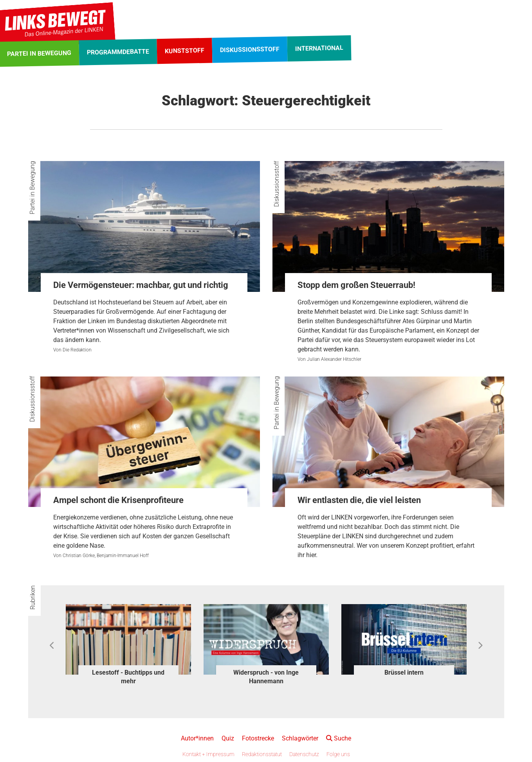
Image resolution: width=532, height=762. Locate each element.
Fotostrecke (258, 738)
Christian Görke (79, 556)
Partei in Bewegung (32, 188)
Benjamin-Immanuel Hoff (123, 556)
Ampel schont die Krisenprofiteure (118, 500)
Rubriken (33, 597)
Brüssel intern (404, 672)
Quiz (228, 738)
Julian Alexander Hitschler (334, 359)
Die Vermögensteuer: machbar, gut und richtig (141, 285)
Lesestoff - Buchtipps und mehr (128, 677)
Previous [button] (52, 646)
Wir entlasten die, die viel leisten (359, 500)
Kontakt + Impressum (208, 754)
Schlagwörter (300, 738)
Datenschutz (304, 754)
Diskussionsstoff (277, 184)
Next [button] (480, 646)
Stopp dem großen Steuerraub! (356, 285)
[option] (128, 646)
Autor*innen (197, 738)
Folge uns (338, 754)
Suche (339, 738)
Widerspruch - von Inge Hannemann (266, 677)
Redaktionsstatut (262, 754)
